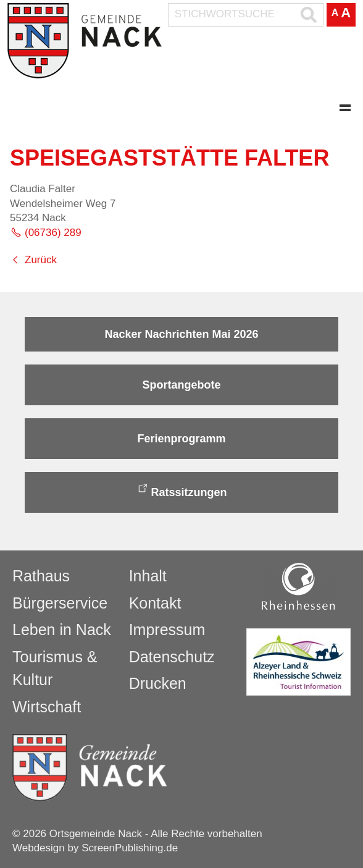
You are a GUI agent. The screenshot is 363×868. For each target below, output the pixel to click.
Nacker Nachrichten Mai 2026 (181, 334)
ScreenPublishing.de (130, 848)
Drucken (158, 683)
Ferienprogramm (181, 439)
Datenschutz (172, 657)
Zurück (41, 260)
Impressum (167, 630)
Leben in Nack (62, 630)
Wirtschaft (47, 707)
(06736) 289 (53, 233)
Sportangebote (181, 385)
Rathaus (41, 576)
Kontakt (155, 603)
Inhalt (148, 576)
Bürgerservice (60, 603)
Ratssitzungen (189, 492)
